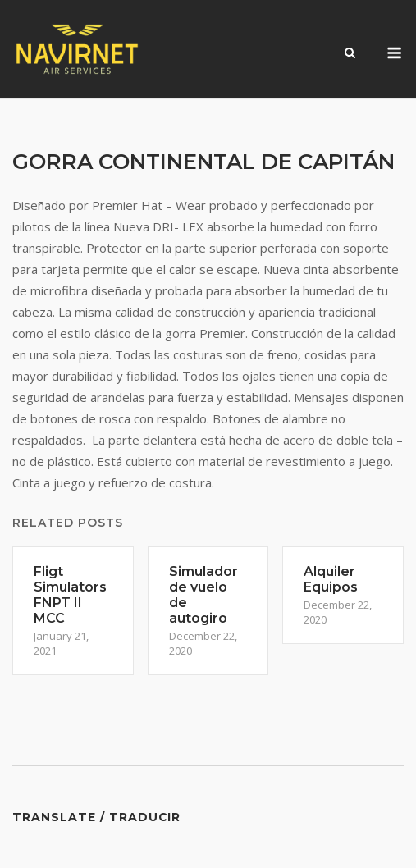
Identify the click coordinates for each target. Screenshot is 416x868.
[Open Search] (350, 54)
